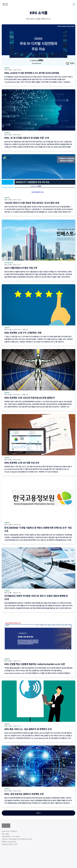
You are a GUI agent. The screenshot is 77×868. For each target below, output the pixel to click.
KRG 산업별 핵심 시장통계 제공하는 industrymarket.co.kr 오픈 (35, 664)
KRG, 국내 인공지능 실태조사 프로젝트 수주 (24, 794)
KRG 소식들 (8, 70)
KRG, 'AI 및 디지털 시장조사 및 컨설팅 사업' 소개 (27, 138)
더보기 (39, 813)
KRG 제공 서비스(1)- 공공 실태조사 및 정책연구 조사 (28, 729)
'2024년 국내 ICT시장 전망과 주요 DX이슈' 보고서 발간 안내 (32, 203)
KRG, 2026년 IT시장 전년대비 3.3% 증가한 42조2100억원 (32, 73)
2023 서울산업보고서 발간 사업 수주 (21, 268)
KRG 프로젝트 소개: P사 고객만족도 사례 (23, 333)
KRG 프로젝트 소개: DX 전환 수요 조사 (22, 463)
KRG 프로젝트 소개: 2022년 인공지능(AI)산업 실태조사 (30, 398)
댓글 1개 (25, 329)
